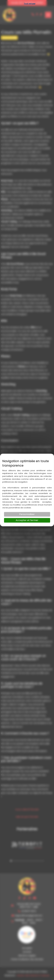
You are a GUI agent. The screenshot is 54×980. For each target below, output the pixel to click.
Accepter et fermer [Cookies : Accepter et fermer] (27, 520)
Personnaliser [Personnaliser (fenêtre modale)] (27, 514)
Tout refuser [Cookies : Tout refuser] (30, 4)
